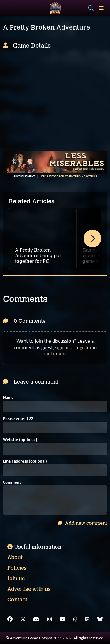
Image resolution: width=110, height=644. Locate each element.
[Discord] (36, 619)
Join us (16, 579)
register (83, 347)
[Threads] (75, 619)
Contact (17, 600)
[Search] (91, 8)
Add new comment (82, 523)
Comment (12, 483)
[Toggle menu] (101, 8)
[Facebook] (10, 619)
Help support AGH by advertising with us (68, 176)
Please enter (18, 419)
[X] (23, 619)
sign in (62, 347)
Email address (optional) (25, 461)
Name (8, 398)
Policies (17, 568)
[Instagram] (50, 619)
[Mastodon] (87, 619)
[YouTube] (62, 619)
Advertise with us (29, 589)
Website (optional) (20, 440)
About (15, 557)
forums (59, 354)
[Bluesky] (100, 619)
